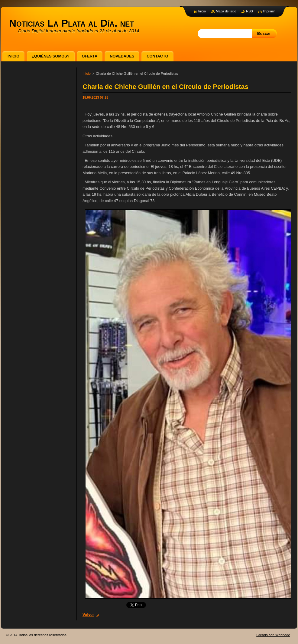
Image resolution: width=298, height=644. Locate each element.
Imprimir (269, 11)
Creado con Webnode (273, 635)
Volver (88, 615)
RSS (249, 11)
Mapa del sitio (226, 11)
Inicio (87, 74)
